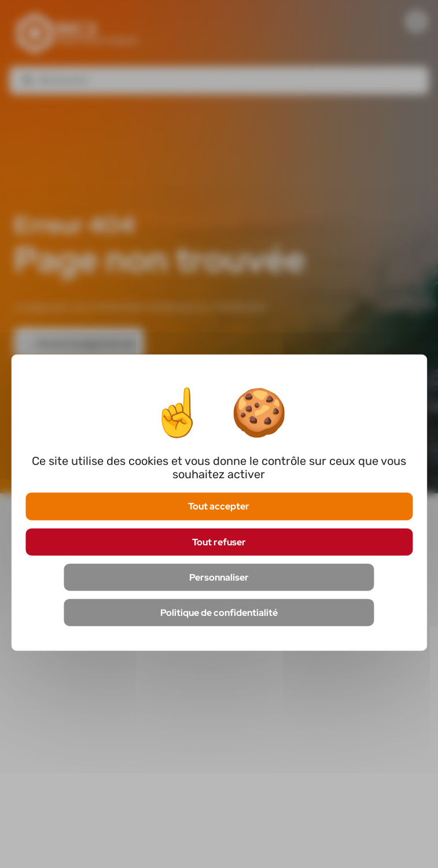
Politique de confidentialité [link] (219, 613)
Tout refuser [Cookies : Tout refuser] (219, 542)
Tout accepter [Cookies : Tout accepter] (219, 506)
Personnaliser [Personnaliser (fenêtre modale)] (219, 577)
